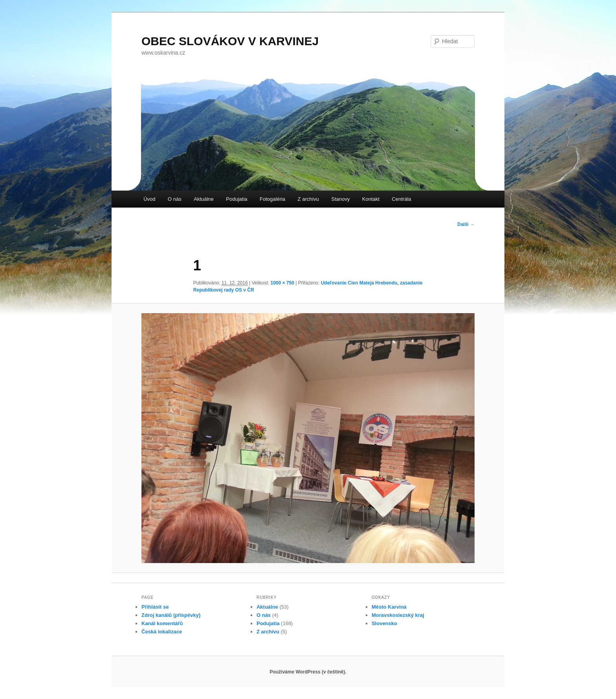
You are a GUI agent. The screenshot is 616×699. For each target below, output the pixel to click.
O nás (175, 199)
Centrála (401, 199)
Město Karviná (389, 607)
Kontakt (371, 199)
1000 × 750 (282, 283)
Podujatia (236, 199)
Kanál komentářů (162, 623)
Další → (466, 224)
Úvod (149, 199)
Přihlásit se (155, 607)
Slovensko (384, 623)
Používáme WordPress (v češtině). (308, 672)
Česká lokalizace (162, 632)
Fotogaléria (272, 199)
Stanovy (340, 199)
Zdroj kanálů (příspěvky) (171, 615)
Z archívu (308, 199)
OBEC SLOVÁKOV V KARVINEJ (230, 41)
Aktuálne (204, 199)
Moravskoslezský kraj (398, 615)
